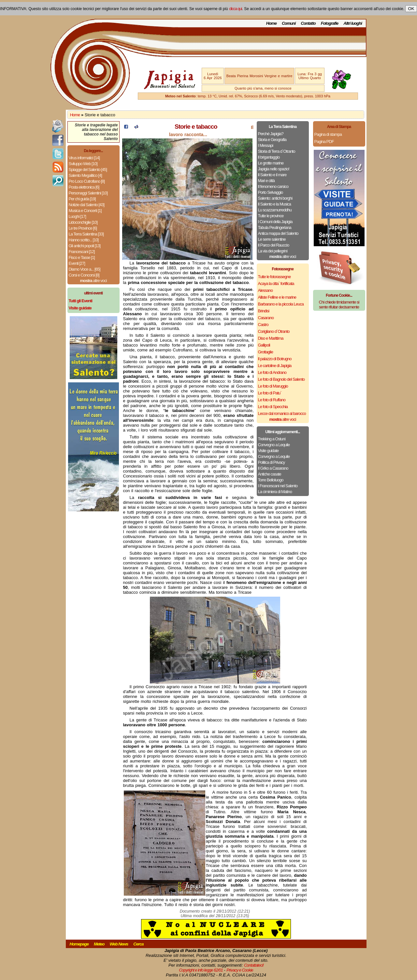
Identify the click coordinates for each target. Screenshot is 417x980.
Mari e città (266, 181)
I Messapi (266, 145)
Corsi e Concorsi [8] (84, 275)
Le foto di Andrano (272, 372)
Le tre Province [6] (83, 228)
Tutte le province (271, 216)
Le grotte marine (271, 163)
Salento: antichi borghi (275, 198)
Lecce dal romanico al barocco (282, 413)
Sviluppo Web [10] (83, 164)
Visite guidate (268, 451)
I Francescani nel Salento (278, 486)
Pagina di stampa (328, 134)
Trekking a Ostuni (272, 439)
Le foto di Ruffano (272, 400)
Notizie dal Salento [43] (87, 205)
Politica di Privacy (272, 462)
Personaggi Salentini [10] (88, 193)
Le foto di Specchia (273, 407)
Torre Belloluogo (271, 480)
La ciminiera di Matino (275, 492)
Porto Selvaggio (271, 192)
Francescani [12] (82, 252)
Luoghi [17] (77, 216)
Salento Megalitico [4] (85, 175)
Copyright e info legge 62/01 (201, 970)
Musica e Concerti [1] (85, 211)
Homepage (79, 944)
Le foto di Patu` (270, 393)
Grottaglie (266, 352)
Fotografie (330, 23)
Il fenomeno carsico (273, 186)
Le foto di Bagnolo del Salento (281, 379)
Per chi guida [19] (82, 199)
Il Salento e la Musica (275, 204)
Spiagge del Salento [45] (88, 170)
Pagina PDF (324, 142)
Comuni (289, 23)
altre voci (93, 281)
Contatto (308, 23)
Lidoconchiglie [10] (83, 222)
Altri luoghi (353, 23)
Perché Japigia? (271, 134)
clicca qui (235, 9)
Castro (263, 325)
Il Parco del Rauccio (274, 245)
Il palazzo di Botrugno (275, 359)
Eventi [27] (77, 263)
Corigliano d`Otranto (274, 331)
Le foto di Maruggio (273, 386)
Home (271, 23)
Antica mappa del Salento (278, 233)
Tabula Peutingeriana (275, 227)
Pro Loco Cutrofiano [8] (87, 181)
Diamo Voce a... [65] (85, 269)
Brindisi (264, 311)
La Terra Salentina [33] (86, 234)
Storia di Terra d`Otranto (277, 151)
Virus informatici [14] (84, 158)
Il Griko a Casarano (273, 468)
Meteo (99, 944)
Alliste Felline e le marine (277, 297)
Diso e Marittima (271, 338)
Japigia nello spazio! (274, 169)
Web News (119, 944)
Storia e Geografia (272, 140)
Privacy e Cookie (240, 970)
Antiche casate (270, 474)
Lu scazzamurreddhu (275, 210)
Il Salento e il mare (272, 175)
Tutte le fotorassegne (274, 277)
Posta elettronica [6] (84, 187)
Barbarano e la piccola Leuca (281, 304)
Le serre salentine (272, 239)
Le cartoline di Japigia (275, 366)
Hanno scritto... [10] (84, 240)
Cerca (138, 944)
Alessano (265, 290)
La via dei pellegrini (273, 251)
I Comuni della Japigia (275, 222)
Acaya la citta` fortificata (276, 284)
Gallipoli (264, 345)
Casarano (266, 318)
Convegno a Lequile (274, 445)
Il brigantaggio (269, 157)
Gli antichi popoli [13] (85, 246)
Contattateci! (254, 965)
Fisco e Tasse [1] (82, 257)
